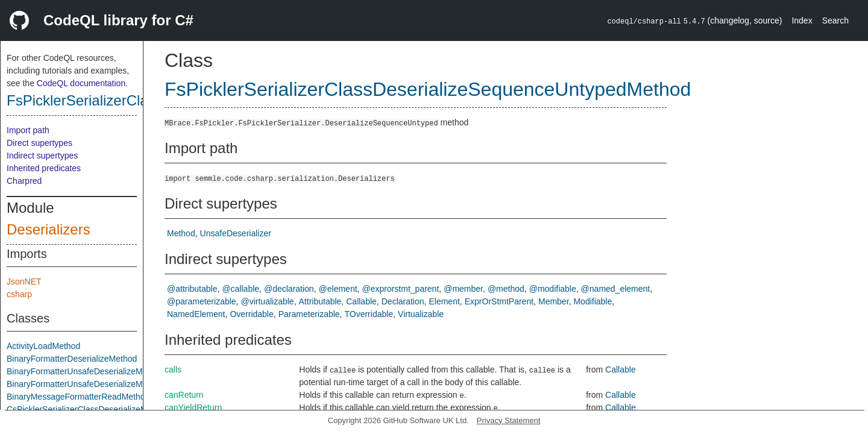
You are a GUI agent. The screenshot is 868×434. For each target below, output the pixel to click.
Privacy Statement (509, 420)
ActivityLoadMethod (43, 346)
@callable (241, 289)
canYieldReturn (193, 407)
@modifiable (553, 289)
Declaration (403, 301)
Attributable (320, 301)
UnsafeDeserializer (236, 233)
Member (554, 301)
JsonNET (24, 281)
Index (802, 20)
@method (506, 289)
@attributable (192, 289)
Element (444, 301)
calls (173, 370)
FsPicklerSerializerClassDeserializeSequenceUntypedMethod (428, 89)
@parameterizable (202, 301)
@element (338, 289)
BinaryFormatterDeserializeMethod (72, 359)
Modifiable (593, 301)
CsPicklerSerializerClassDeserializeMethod (87, 409)
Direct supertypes (39, 143)
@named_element (616, 289)
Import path (28, 130)
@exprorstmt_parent (400, 289)
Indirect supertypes (42, 156)
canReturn (184, 395)
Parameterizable (309, 314)
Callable (361, 301)
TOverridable (369, 314)
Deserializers (49, 229)
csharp (19, 294)
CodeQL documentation (81, 83)
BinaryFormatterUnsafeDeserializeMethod (85, 371)
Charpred (24, 181)
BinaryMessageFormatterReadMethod (78, 397)
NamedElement (196, 314)
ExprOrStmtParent (499, 301)
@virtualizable (268, 301)
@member (463, 289)
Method (181, 233)
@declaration (289, 289)
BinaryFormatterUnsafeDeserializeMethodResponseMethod (118, 384)
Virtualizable (421, 314)
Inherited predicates (44, 168)
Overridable (251, 314)
